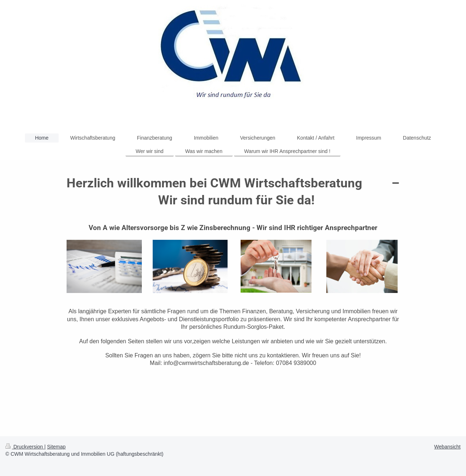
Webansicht (447, 447)
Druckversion (25, 447)
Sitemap (56, 447)
